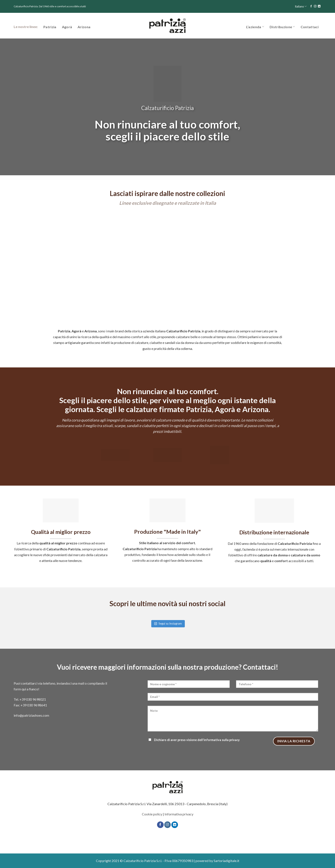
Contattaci (310, 27)
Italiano (301, 6)
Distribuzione (282, 27)
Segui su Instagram (168, 623)
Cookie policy (152, 814)
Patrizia (50, 27)
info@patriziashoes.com (31, 715)
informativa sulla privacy (222, 740)
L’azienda (255, 27)
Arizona (84, 27)
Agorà (67, 27)
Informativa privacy (179, 814)
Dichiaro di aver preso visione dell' (194, 740)
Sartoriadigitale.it (226, 861)
